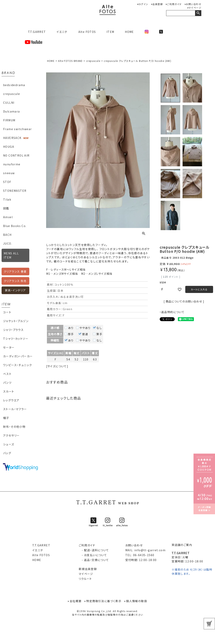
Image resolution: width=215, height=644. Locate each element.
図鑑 (6, 208)
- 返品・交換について (94, 560)
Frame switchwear (17, 129)
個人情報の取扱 (137, 601)
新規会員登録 (88, 569)
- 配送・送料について (94, 550)
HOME (129, 32)
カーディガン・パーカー (18, 356)
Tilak (7, 199)
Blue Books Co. (15, 226)
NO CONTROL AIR (16, 155)
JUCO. (8, 243)
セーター (9, 347)
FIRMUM (9, 120)
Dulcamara (12, 111)
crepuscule (12, 94)
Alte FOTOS (87, 32)
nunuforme (12, 164)
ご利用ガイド (174, 4)
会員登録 (158, 4)
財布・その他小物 (14, 427)
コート (7, 312)
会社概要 (75, 601)
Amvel (8, 217)
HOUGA (9, 147)
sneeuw (9, 173)
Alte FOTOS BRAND (70, 61)
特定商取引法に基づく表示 (104, 601)
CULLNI (9, 103)
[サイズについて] (57, 366)
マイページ (195, 8)
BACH (7, 235)
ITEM (110, 32)
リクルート (85, 579)
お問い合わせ (194, 4)
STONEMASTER (15, 191)
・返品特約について (172, 312)
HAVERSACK (12, 138)
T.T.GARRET (35, 32)
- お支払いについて (93, 555)
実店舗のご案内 (182, 545)
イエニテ (62, 32)
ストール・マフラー (15, 409)
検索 (198, 13)
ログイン (143, 4)
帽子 (6, 418)
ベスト (7, 374)
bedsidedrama (14, 85)
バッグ (7, 453)
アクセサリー (11, 435)
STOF (7, 182)
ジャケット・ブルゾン (16, 321)
